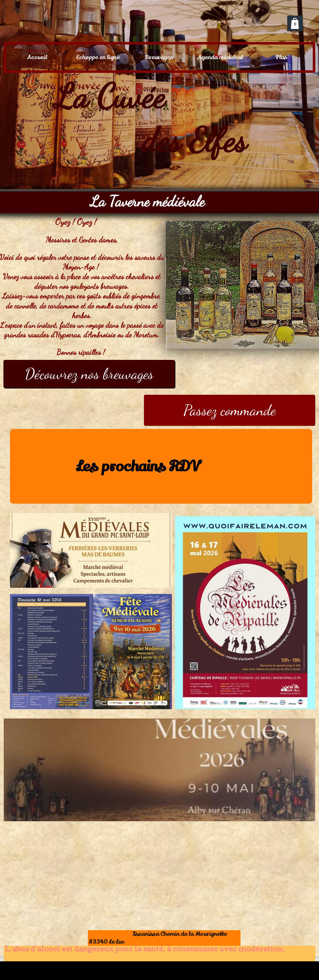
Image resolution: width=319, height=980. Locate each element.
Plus (281, 57)
